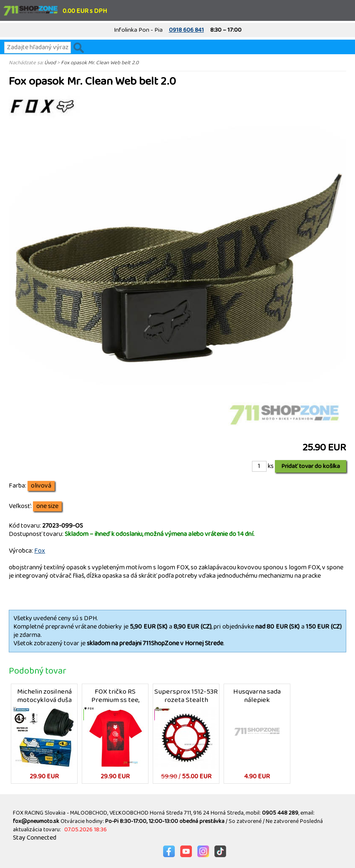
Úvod (50, 63)
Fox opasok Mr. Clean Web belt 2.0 (100, 63)
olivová (41, 486)
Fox (40, 551)
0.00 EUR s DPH (85, 11)
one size (47, 506)
